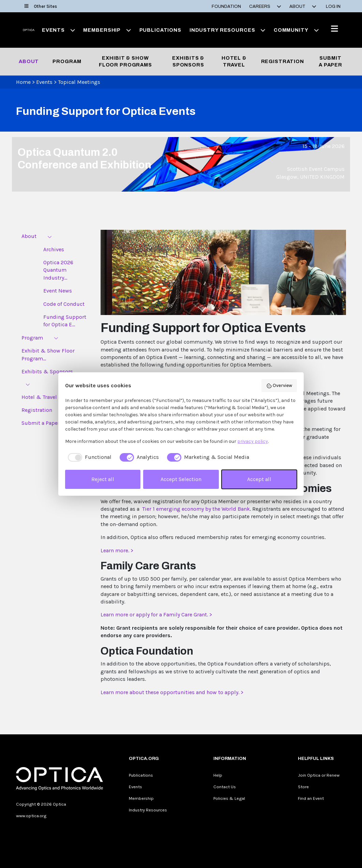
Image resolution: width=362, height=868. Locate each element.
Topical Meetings (79, 82)
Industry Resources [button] (228, 30)
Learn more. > (117, 550)
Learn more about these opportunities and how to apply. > (172, 692)
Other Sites (41, 6)
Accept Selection (181, 479)
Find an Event (311, 798)
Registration (283, 61)
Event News (58, 291)
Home (23, 82)
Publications (160, 30)
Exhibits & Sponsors (188, 61)
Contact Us (225, 787)
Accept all (259, 479)
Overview (279, 386)
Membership (141, 798)
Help (218, 775)
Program (67, 61)
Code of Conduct (64, 304)
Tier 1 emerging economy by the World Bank (196, 509)
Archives (54, 249)
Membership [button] (107, 30)
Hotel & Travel (234, 61)
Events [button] (59, 30)
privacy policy (253, 441)
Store (303, 787)
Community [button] (296, 30)
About (29, 61)
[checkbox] (88, 457)
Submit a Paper (330, 61)
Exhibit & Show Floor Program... (48, 354)
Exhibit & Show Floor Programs (125, 61)
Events (44, 82)
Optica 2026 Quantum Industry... (58, 270)
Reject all (103, 479)
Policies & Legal (229, 798)
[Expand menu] (49, 237)
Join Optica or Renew (319, 775)
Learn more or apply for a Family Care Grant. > (156, 615)
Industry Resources (148, 810)
